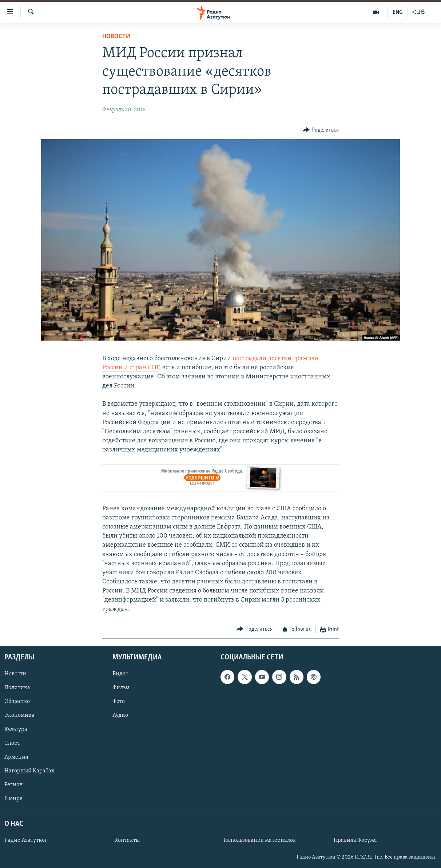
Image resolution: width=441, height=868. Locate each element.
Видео (120, 674)
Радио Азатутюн (25, 841)
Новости (116, 37)
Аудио (120, 716)
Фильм (121, 688)
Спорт (12, 743)
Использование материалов (260, 841)
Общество (17, 702)
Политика (17, 688)
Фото (119, 702)
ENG (398, 12)
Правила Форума (355, 841)
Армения (16, 757)
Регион (14, 785)
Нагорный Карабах (29, 771)
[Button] (321, 130)
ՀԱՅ (419, 12)
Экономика (19, 716)
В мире (13, 799)
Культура (16, 730)
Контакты (127, 841)
